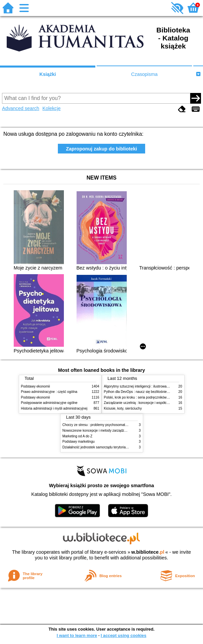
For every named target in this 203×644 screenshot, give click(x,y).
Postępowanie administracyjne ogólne (49, 403)
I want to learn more (77, 635)
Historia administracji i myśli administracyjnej (54, 408)
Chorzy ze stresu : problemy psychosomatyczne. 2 (100, 425)
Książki (48, 74)
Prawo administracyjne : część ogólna (49, 392)
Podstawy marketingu (79, 442)
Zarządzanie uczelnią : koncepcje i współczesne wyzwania (148, 403)
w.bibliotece (148, 552)
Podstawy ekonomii (36, 386)
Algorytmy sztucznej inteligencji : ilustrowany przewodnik (146, 386)
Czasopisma (144, 74)
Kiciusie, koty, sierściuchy (123, 408)
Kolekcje (52, 108)
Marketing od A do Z (78, 436)
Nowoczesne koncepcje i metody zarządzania (97, 431)
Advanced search (21, 108)
